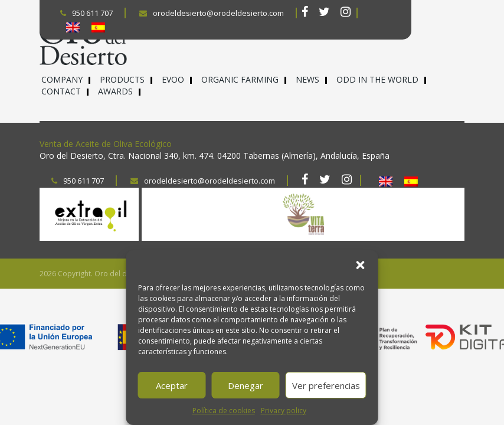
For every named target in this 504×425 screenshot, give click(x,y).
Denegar (246, 385)
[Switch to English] (73, 27)
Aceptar (172, 385)
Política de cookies (224, 411)
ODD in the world (377, 79)
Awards (115, 91)
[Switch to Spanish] (98, 27)
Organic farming (240, 79)
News (307, 79)
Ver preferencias (326, 385)
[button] (361, 265)
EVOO (173, 79)
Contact (61, 91)
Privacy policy (284, 411)
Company (62, 79)
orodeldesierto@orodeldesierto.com (212, 13)
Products (122, 79)
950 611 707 (86, 13)
